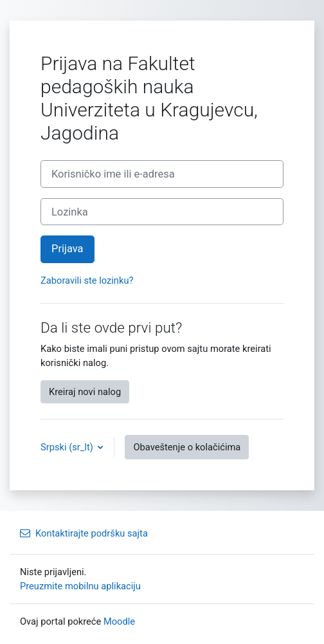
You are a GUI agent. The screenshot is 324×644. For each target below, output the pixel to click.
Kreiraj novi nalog (85, 392)
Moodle (119, 621)
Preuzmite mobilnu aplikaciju (80, 586)
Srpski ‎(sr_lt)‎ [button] (68, 447)
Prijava (67, 249)
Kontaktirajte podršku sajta (84, 533)
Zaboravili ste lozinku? (87, 281)
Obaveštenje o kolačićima (187, 447)
